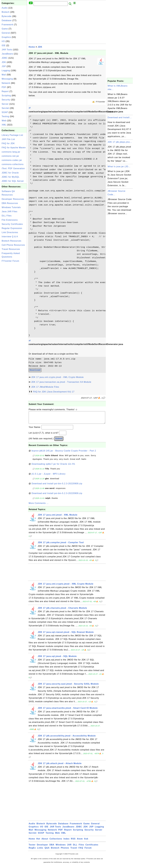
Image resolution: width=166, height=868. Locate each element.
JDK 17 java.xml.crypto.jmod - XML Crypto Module (57, 377)
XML (4, 125)
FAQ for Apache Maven (14, 148)
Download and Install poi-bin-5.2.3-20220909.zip (57, 486)
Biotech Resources (11, 241)
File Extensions (10, 220)
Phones (65, 850)
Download (35, 370)
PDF (4, 87)
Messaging (7, 79)
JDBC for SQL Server (13, 181)
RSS (73, 841)
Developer (42, 847)
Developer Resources (13, 199)
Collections (56, 841)
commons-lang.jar (11, 152)
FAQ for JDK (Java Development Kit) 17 (54, 392)
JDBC (5, 58)
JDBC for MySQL (11, 177)
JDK (4, 62)
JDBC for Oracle (10, 173)
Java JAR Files (10, 212)
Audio (5, 8)
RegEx (32, 850)
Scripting (6, 96)
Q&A (47, 850)
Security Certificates (12, 224)
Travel (74, 850)
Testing (5, 116)
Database (7, 20)
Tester (32, 847)
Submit (59, 441)
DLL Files (7, 216)
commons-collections (13, 164)
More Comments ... (39, 506)
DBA (52, 847)
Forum (88, 850)
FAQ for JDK (8, 143)
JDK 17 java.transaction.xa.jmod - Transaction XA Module (61, 382)
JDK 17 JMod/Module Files (45, 387)
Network (6, 83)
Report (5, 91)
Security (6, 100)
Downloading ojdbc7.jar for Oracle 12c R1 (53, 467)
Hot (38, 841)
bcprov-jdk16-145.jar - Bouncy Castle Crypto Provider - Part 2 (64, 453)
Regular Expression (12, 228)
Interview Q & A (10, 237)
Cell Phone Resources (13, 245)
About (45, 841)
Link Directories (10, 232)
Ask (86, 841)
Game (5, 29)
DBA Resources (10, 203)
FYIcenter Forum (10, 261)
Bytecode (7, 16)
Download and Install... (120, 117)
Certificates (92, 847)
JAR (69, 847)
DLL (75, 847)
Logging (6, 71)
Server (5, 104)
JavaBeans (7, 54)
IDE (4, 45)
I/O (3, 41)
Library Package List (12, 135)
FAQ (81, 850)
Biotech (6, 12)
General (6, 33)
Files (81, 847)
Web (4, 121)
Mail (4, 75)
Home (32, 47)
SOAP (5, 112)
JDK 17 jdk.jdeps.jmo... (120, 142)
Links (40, 850)
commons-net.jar (10, 156)
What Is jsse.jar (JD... (119, 167)
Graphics (6, 37)
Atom (80, 841)
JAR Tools (7, 50)
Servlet (5, 108)
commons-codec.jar (12, 160)
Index (66, 841)
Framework (7, 25)
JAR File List (8, 139)
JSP (4, 66)
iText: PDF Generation (13, 168)
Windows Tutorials (11, 207)
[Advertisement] (14, 302)
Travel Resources (11, 249)
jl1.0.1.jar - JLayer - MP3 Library (49, 476)
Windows (61, 847)
